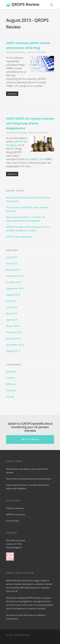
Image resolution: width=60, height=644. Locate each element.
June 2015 (12, 257)
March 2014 (13, 326)
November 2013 (15, 345)
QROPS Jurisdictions (16, 514)
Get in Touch (30, 439)
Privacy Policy (13, 521)
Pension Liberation (15, 508)
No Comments (41, 52)
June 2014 (12, 307)
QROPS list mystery (17, 143)
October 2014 (14, 282)
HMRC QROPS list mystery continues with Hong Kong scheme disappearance (30, 123)
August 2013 (13, 351)
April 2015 (12, 263)
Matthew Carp (20, 52)
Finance (10, 378)
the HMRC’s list (34, 159)
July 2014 (11, 301)
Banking (11, 371)
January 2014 (13, 338)
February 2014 (14, 332)
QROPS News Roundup (19, 237)
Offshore (11, 384)
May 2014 (12, 313)
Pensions (30, 52)
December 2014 (15, 276)
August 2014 (13, 295)
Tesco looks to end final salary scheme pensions (29, 479)
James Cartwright (21, 133)
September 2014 (15, 288)
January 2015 (13, 270)
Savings (10, 396)
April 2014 (12, 320)
